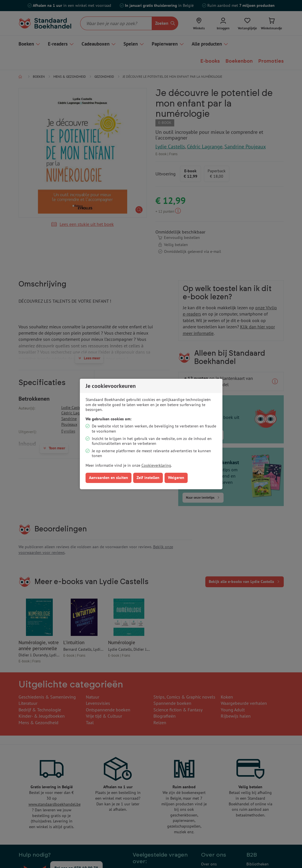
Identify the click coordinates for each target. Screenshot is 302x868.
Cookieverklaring (156, 465)
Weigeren (176, 478)
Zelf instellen (148, 478)
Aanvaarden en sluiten (109, 478)
